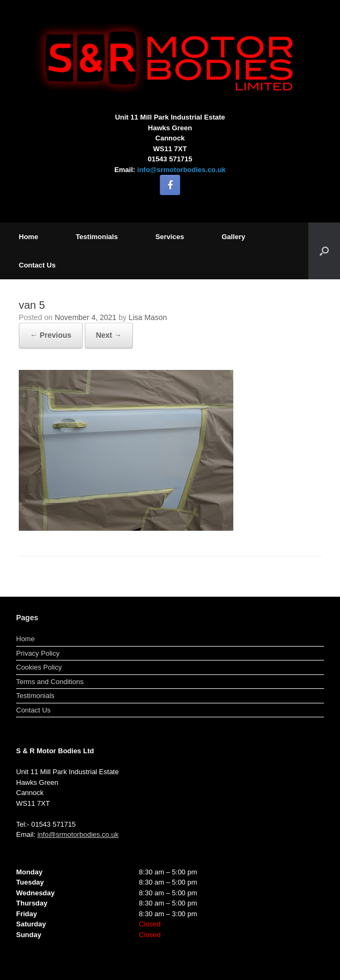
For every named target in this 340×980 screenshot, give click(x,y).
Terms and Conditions (50, 682)
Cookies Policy (39, 667)
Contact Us (37, 265)
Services (170, 237)
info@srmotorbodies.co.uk (182, 170)
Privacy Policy (38, 653)
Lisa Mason (148, 317)
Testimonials (97, 237)
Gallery (233, 237)
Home (28, 237)
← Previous (51, 335)
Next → (109, 335)
